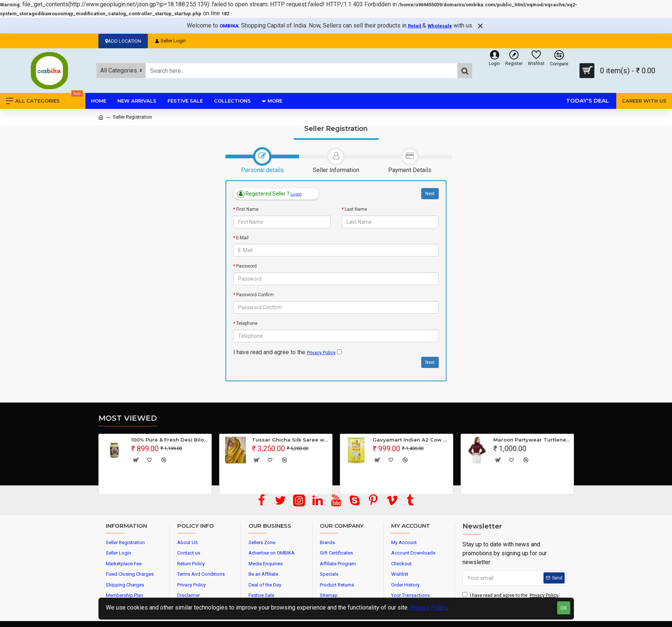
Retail (415, 26)
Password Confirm (255, 295)
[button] (333, 496)
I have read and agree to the (511, 596)
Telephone (247, 323)
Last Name (356, 209)
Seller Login (171, 41)
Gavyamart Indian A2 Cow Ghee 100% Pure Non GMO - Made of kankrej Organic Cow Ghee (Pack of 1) (411, 440)
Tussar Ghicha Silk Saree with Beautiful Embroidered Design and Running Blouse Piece (291, 440)
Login (296, 194)
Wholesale (440, 26)
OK (564, 608)
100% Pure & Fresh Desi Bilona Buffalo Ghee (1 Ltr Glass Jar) (170, 440)
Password (246, 266)
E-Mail (242, 238)
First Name (247, 209)
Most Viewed (128, 418)
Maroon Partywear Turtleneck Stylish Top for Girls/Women (532, 440)
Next (430, 194)
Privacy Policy (429, 607)
